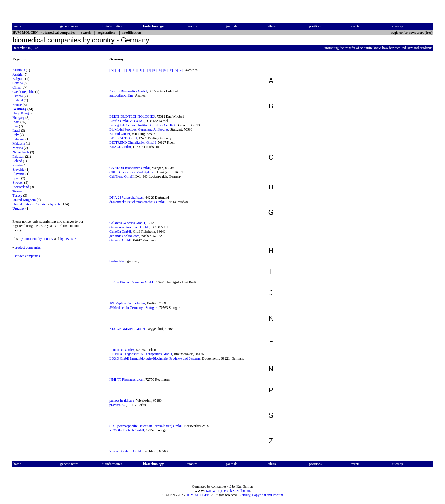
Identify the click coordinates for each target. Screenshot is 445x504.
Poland (17, 161)
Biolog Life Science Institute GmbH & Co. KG (142, 125)
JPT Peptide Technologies (127, 303)
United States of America (30, 204)
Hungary (18, 118)
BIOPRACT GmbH (123, 138)
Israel (16, 131)
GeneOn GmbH (120, 232)
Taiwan (17, 191)
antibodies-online (121, 95)
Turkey (17, 195)
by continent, (29, 239)
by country (46, 239)
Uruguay (18, 208)
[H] (140, 70)
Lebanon (18, 139)
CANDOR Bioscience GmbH (130, 168)
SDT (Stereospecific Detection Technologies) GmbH (146, 426)
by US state (68, 239)
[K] (154, 70)
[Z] (181, 70)
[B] (118, 70)
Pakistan (18, 157)
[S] (176, 70)
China (17, 87)
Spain (16, 178)
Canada (18, 83)
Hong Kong (20, 113)
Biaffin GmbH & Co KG (127, 121)
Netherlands (21, 152)
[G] (134, 70)
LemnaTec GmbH (122, 350)
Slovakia (18, 170)
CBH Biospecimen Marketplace (131, 172)
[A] (112, 70)
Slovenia (18, 174)
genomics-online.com (124, 236)
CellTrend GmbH (122, 176)
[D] (129, 70)
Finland (18, 100)
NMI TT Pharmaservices (127, 379)
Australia (19, 70)
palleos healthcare (122, 400)
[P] (171, 70)
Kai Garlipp (214, 491)
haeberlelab (117, 261)
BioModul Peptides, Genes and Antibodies (139, 129)
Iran (15, 126)
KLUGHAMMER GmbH (127, 329)
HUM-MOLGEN (197, 495)
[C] (123, 70)
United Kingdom (24, 200)
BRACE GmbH (120, 147)
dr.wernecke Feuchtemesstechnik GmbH (137, 202)
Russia (17, 165)
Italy (16, 135)
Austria (17, 74)
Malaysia (19, 144)
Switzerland (21, 187)
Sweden (18, 183)
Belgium (18, 79)
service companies (27, 256)
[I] (145, 70)
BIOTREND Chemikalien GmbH (133, 142)
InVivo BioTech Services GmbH (132, 282)
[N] (165, 70)
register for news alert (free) (412, 33)
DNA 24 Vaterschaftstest (126, 198)
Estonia (18, 96)
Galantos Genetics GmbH (127, 223)
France (17, 105)
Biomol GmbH (120, 134)
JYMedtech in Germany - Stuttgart (133, 308)
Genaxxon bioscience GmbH (129, 227)
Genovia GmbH (120, 240)
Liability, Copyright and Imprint (261, 495)
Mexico (18, 148)
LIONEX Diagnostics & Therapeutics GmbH (141, 354)
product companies (28, 247)
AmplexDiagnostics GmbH (128, 91)
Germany (19, 109)
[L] (160, 70)
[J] (149, 70)
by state (55, 204)
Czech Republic (23, 92)
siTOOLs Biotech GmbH (127, 430)
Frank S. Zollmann (237, 491)
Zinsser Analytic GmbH (126, 451)
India (16, 122)
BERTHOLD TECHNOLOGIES (132, 116)
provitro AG (118, 405)
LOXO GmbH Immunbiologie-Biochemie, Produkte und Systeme (155, 358)
